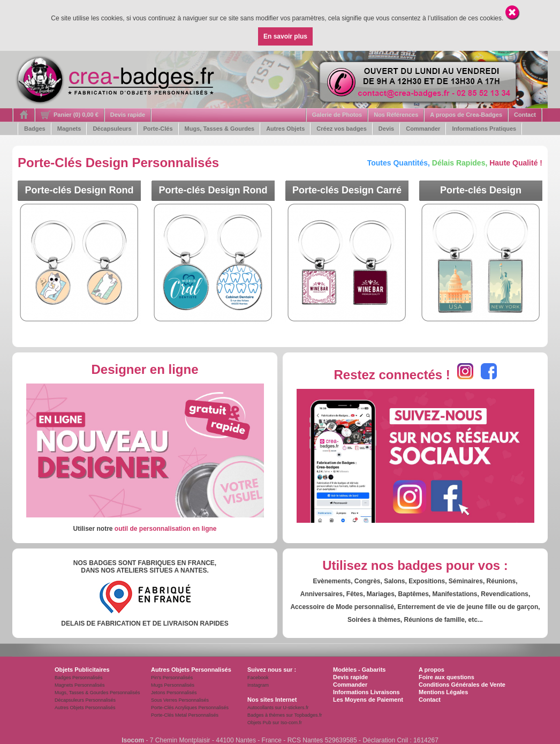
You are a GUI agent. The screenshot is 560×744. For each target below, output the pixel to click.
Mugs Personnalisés (173, 685)
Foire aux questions (447, 677)
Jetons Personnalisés (174, 693)
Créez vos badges (342, 129)
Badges (35, 129)
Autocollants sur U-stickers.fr (278, 708)
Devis (386, 129)
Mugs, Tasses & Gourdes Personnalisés (97, 693)
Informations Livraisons (366, 692)
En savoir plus (285, 36)
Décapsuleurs (112, 129)
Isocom (133, 740)
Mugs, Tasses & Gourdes (220, 129)
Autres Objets (285, 129)
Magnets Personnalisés (80, 685)
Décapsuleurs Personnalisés (85, 700)
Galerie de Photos (337, 115)
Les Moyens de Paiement (368, 700)
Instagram (258, 685)
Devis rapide (128, 115)
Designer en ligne (145, 369)
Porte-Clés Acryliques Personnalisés (190, 708)
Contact (525, 115)
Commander (423, 129)
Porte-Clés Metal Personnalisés (185, 715)
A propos (432, 670)
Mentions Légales (443, 692)
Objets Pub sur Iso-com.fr (275, 723)
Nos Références (396, 115)
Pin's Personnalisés (172, 678)
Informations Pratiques (484, 129)
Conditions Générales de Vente (462, 685)
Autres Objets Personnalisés (85, 708)
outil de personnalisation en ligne (166, 529)
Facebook (258, 678)
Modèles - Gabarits (359, 670)
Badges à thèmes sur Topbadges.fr (285, 715)
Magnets (69, 129)
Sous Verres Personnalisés (180, 700)
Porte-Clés (158, 129)
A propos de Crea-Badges (466, 115)
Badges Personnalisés (79, 678)
